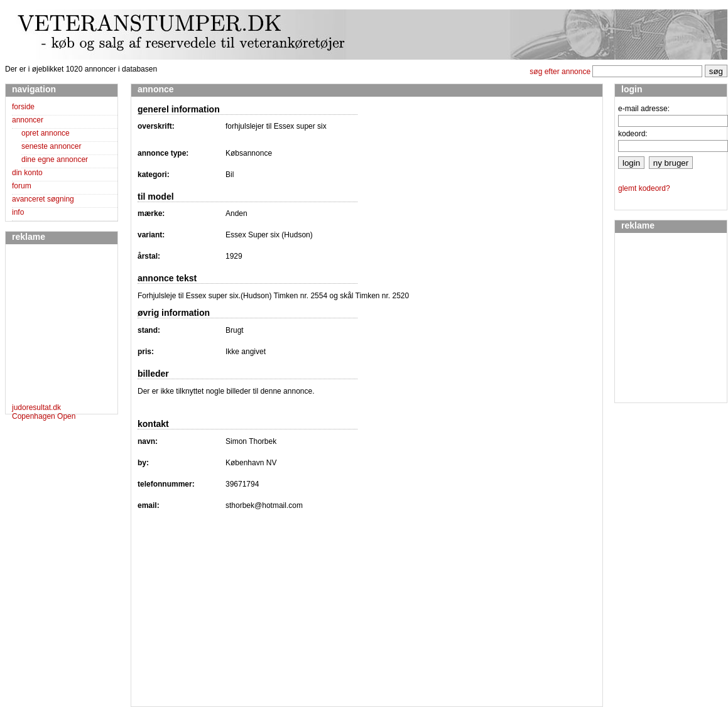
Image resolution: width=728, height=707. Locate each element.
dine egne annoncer (55, 159)
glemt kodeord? (644, 188)
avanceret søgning (43, 199)
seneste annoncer (51, 146)
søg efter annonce (560, 72)
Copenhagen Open (44, 416)
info (18, 212)
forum (22, 186)
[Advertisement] (50, 326)
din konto (27, 173)
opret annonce (46, 133)
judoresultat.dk (36, 407)
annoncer (28, 120)
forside (23, 107)
